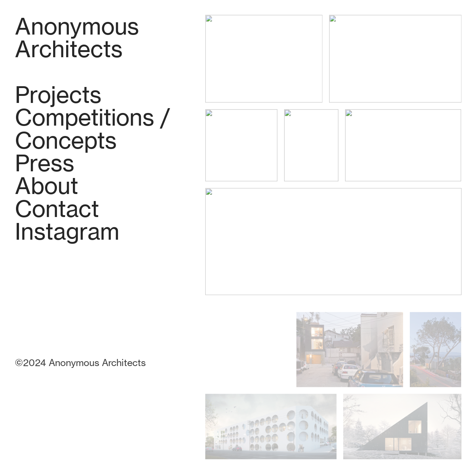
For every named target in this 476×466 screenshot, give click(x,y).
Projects (58, 95)
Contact (57, 209)
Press (45, 163)
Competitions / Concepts (93, 129)
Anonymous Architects (77, 38)
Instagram (67, 231)
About (46, 186)
